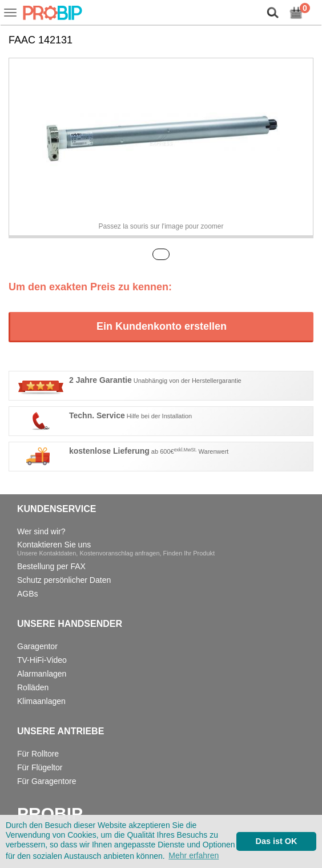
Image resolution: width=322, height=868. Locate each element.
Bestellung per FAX (51, 566)
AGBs (28, 594)
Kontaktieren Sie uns (116, 548)
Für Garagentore (47, 781)
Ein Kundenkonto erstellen (162, 326)
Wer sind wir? (41, 531)
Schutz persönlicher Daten (64, 580)
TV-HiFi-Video (42, 660)
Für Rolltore (38, 754)
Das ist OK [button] (277, 841)
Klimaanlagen (41, 701)
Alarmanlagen (42, 674)
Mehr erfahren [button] (194, 855)
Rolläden (33, 687)
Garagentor (37, 646)
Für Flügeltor (40, 767)
